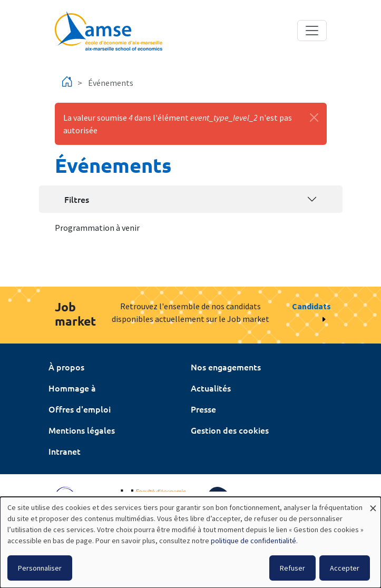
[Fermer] (314, 117)
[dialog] (190, 542)
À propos (66, 367)
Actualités (211, 388)
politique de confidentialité (253, 541)
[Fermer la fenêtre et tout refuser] (373, 503)
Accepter (345, 568)
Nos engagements (226, 367)
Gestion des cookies (230, 430)
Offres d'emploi (80, 409)
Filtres (77, 199)
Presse (203, 409)
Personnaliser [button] (40, 568)
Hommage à (72, 388)
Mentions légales (82, 430)
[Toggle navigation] (312, 31)
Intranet (65, 451)
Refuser (292, 568)
